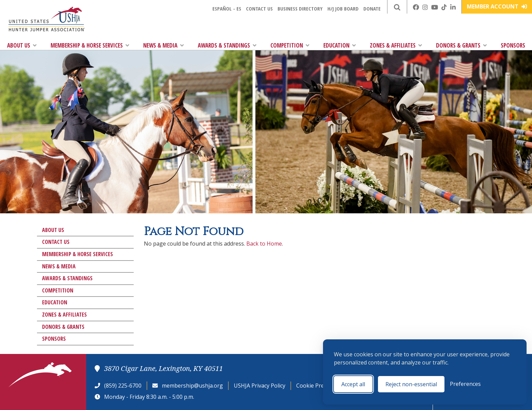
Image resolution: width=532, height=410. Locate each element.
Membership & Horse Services (90, 45)
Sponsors (513, 45)
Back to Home (264, 244)
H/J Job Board (343, 8)
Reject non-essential (411, 384)
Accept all (353, 384)
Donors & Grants (461, 45)
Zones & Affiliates (396, 45)
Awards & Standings (227, 45)
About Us (22, 45)
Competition (290, 45)
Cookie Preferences (321, 386)
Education (340, 45)
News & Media (164, 45)
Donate (372, 8)
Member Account (497, 6)
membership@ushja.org (192, 386)
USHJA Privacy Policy (260, 386)
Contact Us (259, 8)
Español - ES (227, 8)
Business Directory (300, 8)
